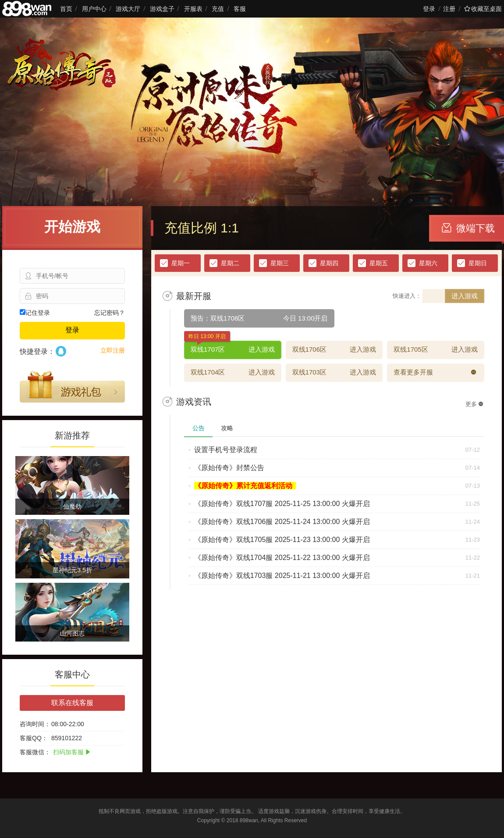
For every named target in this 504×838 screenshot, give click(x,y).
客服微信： (35, 752)
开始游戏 (72, 227)
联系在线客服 (72, 703)
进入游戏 (465, 296)
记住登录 (35, 313)
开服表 (193, 9)
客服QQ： (34, 738)
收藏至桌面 (483, 9)
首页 (66, 9)
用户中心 (94, 9)
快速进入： (407, 296)
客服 (240, 9)
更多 (474, 404)
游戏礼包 (72, 387)
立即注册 (113, 350)
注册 (449, 9)
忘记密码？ (110, 313)
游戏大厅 (128, 9)
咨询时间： (35, 724)
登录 (429, 9)
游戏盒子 (162, 9)
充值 (218, 9)
